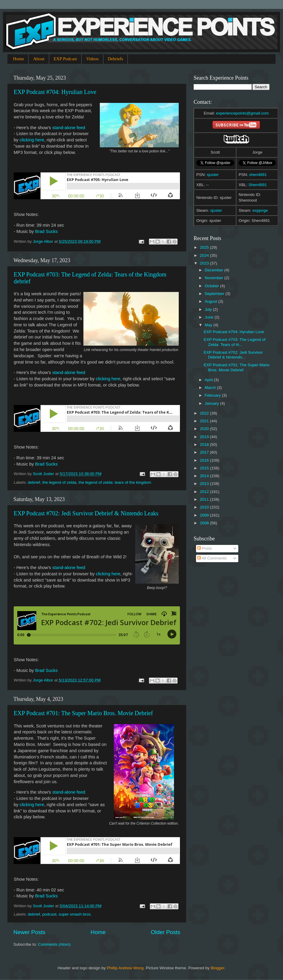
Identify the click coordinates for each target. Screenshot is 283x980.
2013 (205, 484)
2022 (205, 413)
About (39, 59)
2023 (205, 263)
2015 (205, 468)
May (209, 325)
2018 (205, 445)
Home (19, 59)
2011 (205, 499)
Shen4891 (258, 185)
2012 (205, 492)
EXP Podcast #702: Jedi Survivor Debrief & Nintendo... (233, 355)
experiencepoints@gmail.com (242, 113)
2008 (205, 523)
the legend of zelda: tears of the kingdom (115, 482)
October (212, 286)
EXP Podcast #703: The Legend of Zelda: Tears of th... (235, 342)
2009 (205, 515)
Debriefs (116, 59)
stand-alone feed (69, 128)
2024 (205, 255)
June (210, 317)
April (209, 380)
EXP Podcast (65, 59)
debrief (34, 482)
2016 (205, 460)
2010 (205, 507)
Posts (205, 548)
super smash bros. (75, 914)
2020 (205, 429)
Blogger (217, 968)
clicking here (32, 140)
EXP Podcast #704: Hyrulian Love (55, 92)
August (212, 301)
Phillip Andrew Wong (125, 968)
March (211, 388)
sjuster (213, 175)
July (209, 309)
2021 (205, 421)
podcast (49, 914)
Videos (92, 59)
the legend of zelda (59, 482)
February (213, 395)
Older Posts (165, 932)
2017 (205, 452)
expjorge (260, 210)
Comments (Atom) (55, 944)
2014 (205, 476)
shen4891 (258, 175)
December (214, 270)
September (215, 294)
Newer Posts (29, 932)
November (214, 278)
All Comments (212, 558)
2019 (205, 437)
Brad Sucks (46, 231)
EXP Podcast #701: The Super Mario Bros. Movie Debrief (83, 713)
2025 (205, 247)
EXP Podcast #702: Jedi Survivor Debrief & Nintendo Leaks (86, 513)
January (212, 403)
